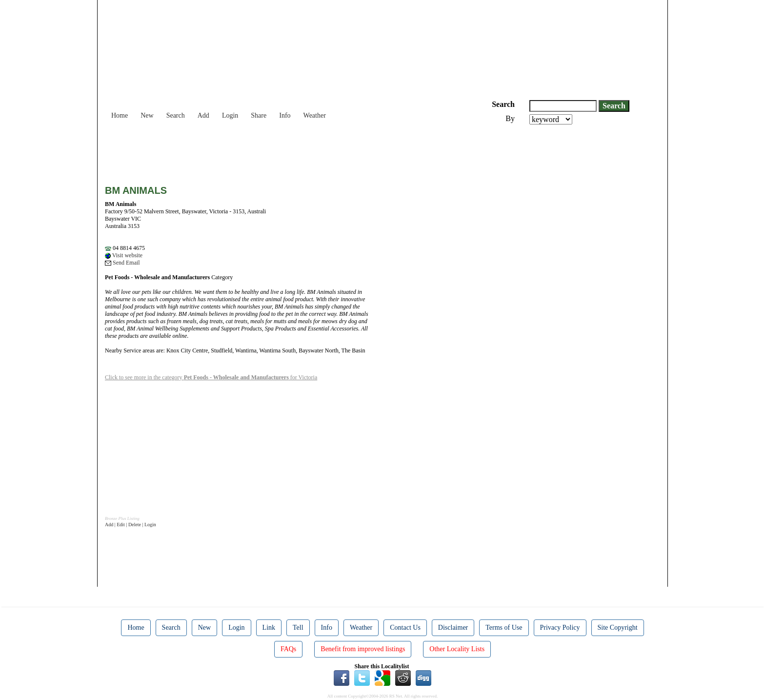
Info (285, 115)
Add (203, 115)
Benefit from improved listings (363, 649)
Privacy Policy (560, 628)
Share (259, 115)
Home (120, 115)
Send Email (122, 263)
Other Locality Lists (457, 649)
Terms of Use (504, 628)
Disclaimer (453, 628)
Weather (315, 115)
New (147, 115)
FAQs (288, 649)
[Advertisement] (282, 151)
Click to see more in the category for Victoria (211, 377)
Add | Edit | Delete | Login (131, 525)
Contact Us (405, 628)
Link (269, 628)
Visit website (124, 255)
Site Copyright (618, 628)
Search (176, 115)
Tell (298, 628)
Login (230, 115)
